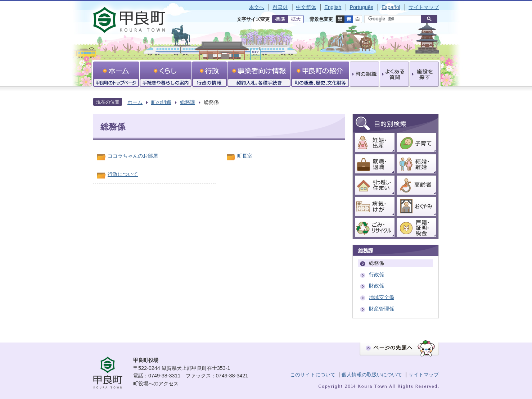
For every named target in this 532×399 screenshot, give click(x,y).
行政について (123, 174)
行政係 (377, 275)
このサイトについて (313, 375)
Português (361, 7)
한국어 (280, 7)
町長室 (245, 156)
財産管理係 (382, 309)
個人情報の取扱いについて (372, 375)
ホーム (135, 102)
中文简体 (306, 7)
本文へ (257, 7)
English (333, 7)
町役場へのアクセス (156, 384)
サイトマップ (424, 7)
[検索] (395, 19)
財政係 (377, 286)
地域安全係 (382, 297)
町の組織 (161, 102)
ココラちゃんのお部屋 (133, 156)
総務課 (188, 102)
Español (391, 7)
